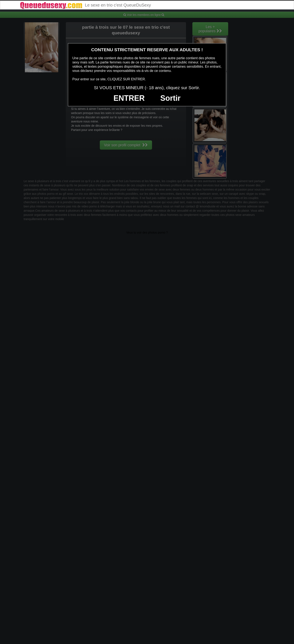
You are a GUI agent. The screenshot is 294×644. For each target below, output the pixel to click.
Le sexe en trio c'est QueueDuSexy (85, 5)
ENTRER (129, 98)
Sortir (170, 98)
